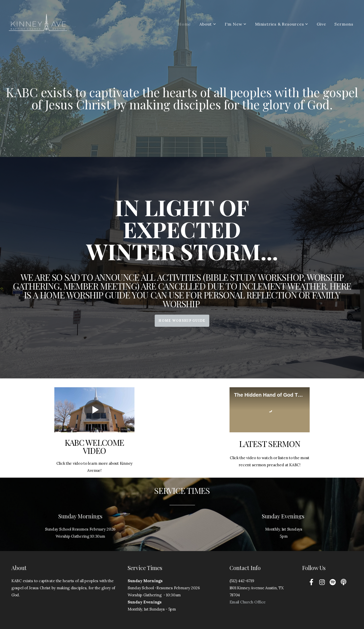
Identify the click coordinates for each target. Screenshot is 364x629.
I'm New (236, 24)
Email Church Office (248, 602)
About (208, 24)
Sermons (344, 24)
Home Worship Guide (182, 321)
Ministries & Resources (282, 24)
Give (321, 24)
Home (185, 24)
